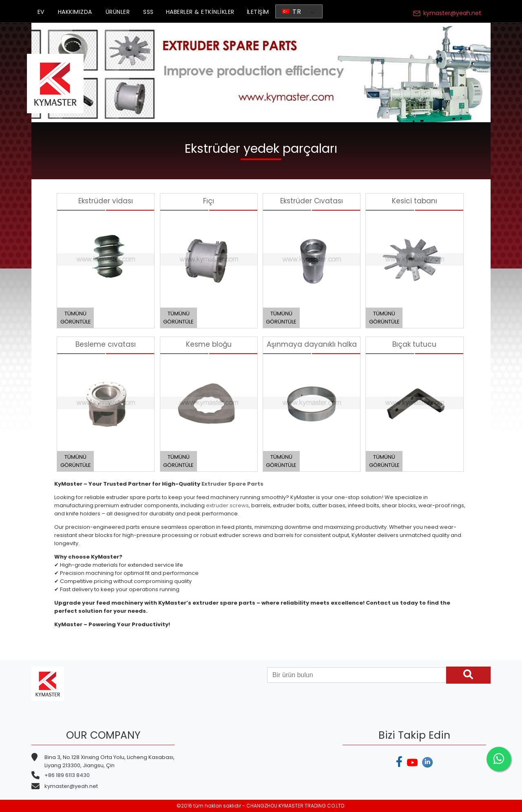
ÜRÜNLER (118, 12)
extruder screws (227, 505)
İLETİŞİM (258, 12)
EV (41, 12)
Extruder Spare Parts (232, 484)
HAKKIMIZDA (75, 12)
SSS (148, 12)
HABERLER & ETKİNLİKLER (200, 12)
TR (292, 12)
